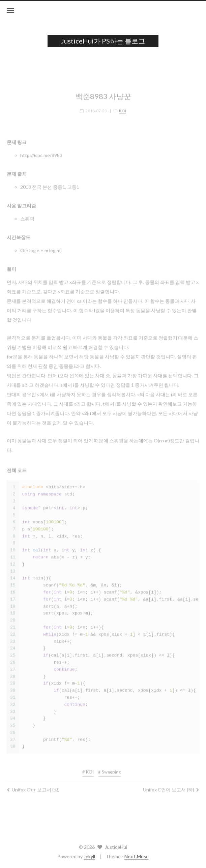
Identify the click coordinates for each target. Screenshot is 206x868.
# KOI (88, 769)
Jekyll (89, 856)
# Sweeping (109, 769)
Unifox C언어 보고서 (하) (171, 787)
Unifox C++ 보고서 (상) (33, 787)
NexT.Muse (137, 856)
